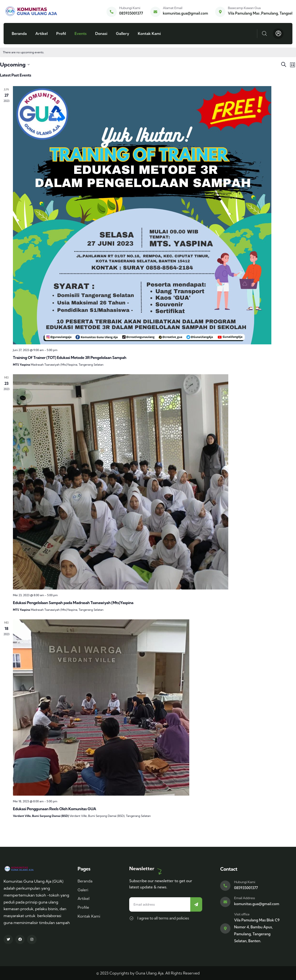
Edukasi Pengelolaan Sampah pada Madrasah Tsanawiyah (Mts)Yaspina (73, 603)
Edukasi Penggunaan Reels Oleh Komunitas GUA (55, 809)
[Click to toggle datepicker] (15, 65)
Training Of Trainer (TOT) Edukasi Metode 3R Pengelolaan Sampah (70, 358)
